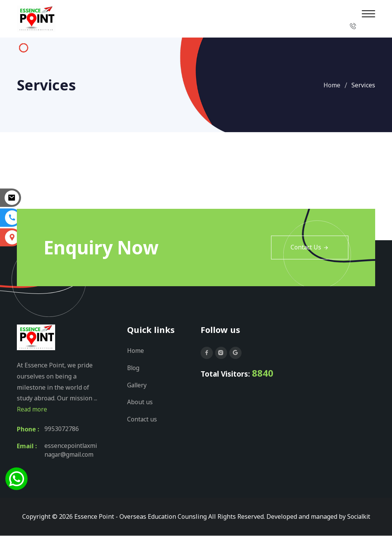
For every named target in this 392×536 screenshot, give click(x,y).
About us (140, 401)
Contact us (142, 418)
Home (332, 85)
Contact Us (310, 248)
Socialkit (359, 517)
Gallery (137, 384)
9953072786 (62, 429)
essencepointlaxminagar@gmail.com (71, 451)
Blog (134, 367)
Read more (32, 409)
